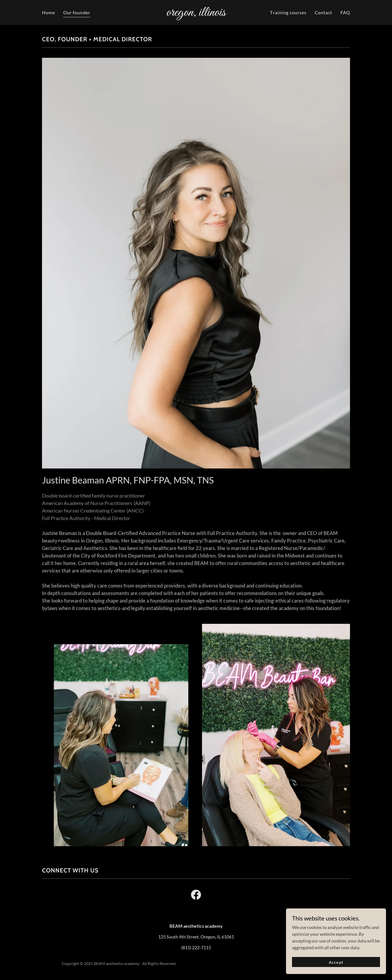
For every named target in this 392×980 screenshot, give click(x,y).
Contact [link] (324, 13)
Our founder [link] (77, 13)
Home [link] (49, 13)
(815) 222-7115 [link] (196, 947)
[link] (196, 14)
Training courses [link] (288, 13)
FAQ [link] (345, 13)
